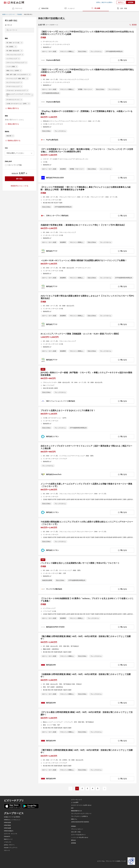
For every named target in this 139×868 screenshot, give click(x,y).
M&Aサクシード (8, 839)
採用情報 (73, 843)
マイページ (17, 8)
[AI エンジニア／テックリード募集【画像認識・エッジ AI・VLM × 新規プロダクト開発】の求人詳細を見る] (87, 347)
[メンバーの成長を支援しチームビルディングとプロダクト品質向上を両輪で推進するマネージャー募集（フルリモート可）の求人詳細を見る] (87, 499)
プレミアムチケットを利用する (79, 816)
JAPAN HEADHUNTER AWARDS (80, 822)
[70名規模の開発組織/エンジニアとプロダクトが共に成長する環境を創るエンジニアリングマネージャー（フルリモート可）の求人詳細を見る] (87, 537)
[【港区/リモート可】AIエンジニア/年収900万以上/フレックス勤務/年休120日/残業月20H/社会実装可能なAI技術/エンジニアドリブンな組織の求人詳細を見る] (87, 86)
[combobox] (19, 153)
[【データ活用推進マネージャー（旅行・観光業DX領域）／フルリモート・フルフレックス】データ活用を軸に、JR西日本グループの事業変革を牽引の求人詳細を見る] (87, 164)
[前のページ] (70, 788)
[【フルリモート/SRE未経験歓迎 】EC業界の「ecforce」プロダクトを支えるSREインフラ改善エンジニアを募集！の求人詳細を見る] (87, 613)
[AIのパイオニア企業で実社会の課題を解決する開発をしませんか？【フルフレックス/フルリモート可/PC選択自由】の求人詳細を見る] (87, 311)
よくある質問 (75, 802)
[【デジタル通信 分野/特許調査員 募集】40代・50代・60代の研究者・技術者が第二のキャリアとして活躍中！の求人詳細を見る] (87, 727)
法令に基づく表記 (76, 832)
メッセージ (69, 8)
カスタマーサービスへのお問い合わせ (81, 805)
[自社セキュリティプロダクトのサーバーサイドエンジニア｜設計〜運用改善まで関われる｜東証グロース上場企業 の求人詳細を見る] (87, 461)
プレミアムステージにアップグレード (81, 814)
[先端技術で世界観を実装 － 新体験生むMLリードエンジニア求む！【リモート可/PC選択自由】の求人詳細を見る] (87, 239)
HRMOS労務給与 (9, 831)
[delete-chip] (22, 43)
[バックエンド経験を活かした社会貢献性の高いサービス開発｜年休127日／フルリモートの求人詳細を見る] (87, 575)
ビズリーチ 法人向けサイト (78, 835)
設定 (72, 808)
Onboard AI (7, 836)
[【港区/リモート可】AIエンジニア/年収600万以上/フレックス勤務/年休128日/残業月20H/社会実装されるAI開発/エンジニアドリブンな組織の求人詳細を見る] (87, 47)
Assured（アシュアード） (11, 848)
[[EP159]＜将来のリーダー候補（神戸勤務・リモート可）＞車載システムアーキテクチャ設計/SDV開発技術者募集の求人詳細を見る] (87, 386)
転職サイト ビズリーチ (9, 14)
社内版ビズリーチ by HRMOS (12, 817)
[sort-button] (133, 25)
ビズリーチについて (76, 800)
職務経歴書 (43, 8)
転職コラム (74, 819)
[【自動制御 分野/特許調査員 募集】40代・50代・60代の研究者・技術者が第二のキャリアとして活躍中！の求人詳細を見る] (87, 689)
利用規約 (73, 826)
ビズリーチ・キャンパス (11, 834)
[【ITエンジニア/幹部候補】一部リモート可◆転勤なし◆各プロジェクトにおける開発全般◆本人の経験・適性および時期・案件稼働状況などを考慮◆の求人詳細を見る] (87, 202)
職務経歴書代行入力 (76, 811)
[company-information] (75, 60)
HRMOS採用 (7, 823)
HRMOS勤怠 (7, 825)
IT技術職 (19, 14)
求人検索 (96, 8)
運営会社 (73, 840)
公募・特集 (122, 8)
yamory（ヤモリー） (10, 845)
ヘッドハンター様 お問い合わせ (80, 837)
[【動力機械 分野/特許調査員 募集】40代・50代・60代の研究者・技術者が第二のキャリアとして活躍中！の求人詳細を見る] (87, 651)
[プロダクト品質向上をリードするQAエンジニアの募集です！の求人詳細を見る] (87, 424)
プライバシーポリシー (77, 829)
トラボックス (8, 842)
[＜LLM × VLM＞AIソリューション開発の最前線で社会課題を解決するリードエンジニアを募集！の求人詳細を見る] (87, 274)
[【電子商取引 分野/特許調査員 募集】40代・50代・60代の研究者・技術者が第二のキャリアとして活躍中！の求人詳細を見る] (87, 765)
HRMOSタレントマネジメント (12, 820)
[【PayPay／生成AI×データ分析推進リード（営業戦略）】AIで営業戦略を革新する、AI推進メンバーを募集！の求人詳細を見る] (87, 126)
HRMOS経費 (7, 828)
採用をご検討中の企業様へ (105, 2)
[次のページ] (105, 788)
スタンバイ (7, 850)
